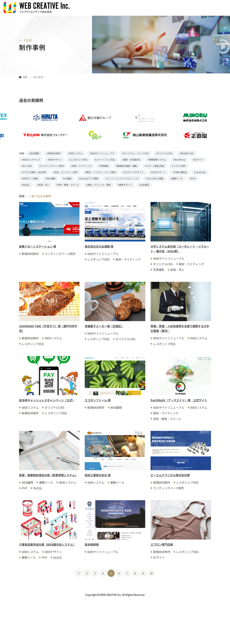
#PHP (193, 178)
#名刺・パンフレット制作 (66, 172)
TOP (25, 77)
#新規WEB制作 (54, 153)
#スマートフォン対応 (105, 160)
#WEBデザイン (55, 160)
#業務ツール (177, 178)
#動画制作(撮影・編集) (127, 166)
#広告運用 (144, 185)
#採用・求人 (43, 185)
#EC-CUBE (27, 166)
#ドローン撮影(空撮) (155, 166)
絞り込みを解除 (41, 196)
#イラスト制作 (179, 166)
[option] (104, 126)
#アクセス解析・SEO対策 (34, 172)
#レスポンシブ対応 (78, 160)
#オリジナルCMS (164, 153)
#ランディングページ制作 (52, 166)
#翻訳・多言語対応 (131, 160)
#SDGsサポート (158, 172)
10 (151, 573)
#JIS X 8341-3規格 (155, 178)
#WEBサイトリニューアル (102, 153)
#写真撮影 (104, 166)
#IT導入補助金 (180, 172)
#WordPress (179, 160)
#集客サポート (125, 185)
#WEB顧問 (34, 153)
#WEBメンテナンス (31, 160)
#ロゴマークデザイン (133, 172)
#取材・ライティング (81, 166)
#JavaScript (200, 172)
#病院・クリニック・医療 (98, 185)
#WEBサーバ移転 (30, 178)
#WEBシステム (75, 153)
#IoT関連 (67, 178)
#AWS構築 (50, 178)
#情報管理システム (157, 160)
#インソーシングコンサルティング (122, 178)
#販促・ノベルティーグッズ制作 (101, 172)
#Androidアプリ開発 (89, 178)
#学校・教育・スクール (68, 185)
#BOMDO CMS (187, 153)
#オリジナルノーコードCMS (135, 153)
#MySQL (26, 185)
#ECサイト (198, 160)
